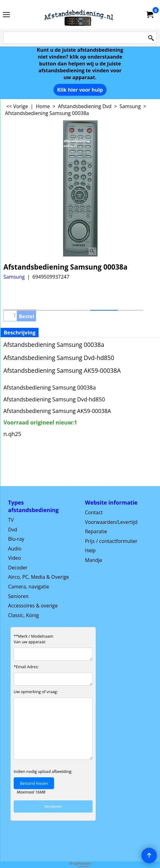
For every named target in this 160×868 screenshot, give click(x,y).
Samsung (14, 277)
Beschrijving (20, 332)
